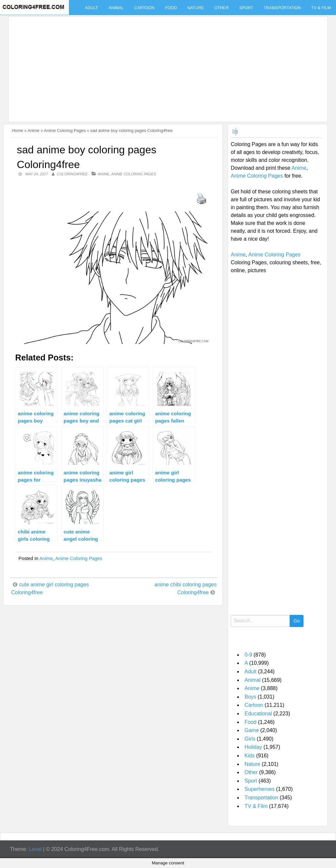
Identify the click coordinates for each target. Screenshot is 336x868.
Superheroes (260, 789)
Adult (92, 8)
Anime (33, 130)
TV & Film (256, 806)
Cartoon (144, 8)
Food (171, 8)
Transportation (282, 8)
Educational (258, 714)
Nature (196, 8)
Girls (250, 739)
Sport (246, 8)
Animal (116, 8)
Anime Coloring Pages (65, 130)
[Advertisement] (166, 65)
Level (35, 849)
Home (17, 130)
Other (221, 8)
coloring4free (72, 174)
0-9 (248, 655)
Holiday (253, 747)
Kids (250, 756)
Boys (250, 697)
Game (252, 730)
